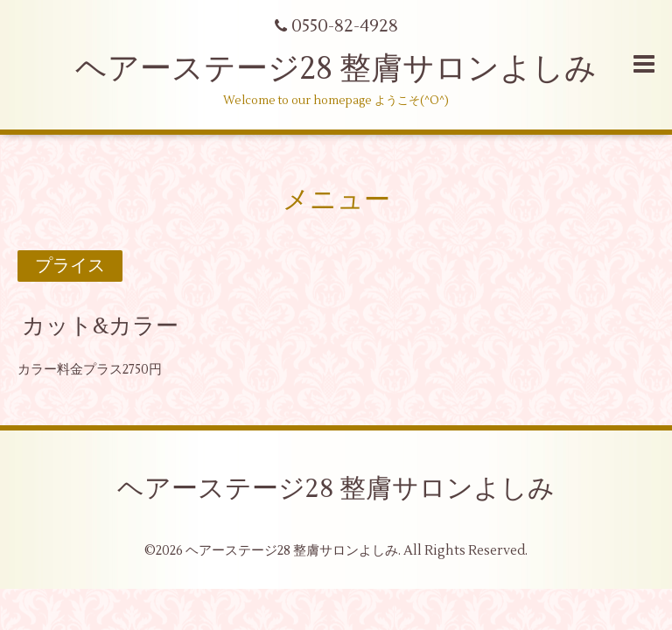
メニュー (336, 200)
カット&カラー (100, 326)
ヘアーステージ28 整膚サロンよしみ (336, 69)
